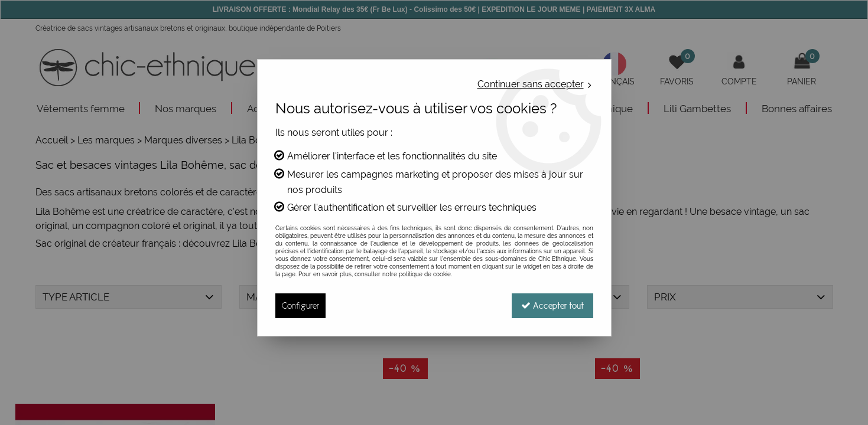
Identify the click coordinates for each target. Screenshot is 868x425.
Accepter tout (552, 305)
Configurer (300, 305)
